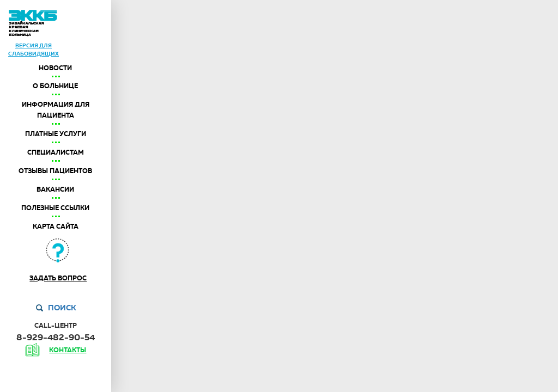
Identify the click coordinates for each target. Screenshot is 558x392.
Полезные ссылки (55, 208)
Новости (55, 68)
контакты (68, 350)
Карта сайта (56, 226)
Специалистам (56, 152)
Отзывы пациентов (55, 171)
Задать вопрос (58, 278)
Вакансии (55, 189)
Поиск (62, 308)
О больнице (55, 86)
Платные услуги (56, 134)
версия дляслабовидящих (34, 49)
